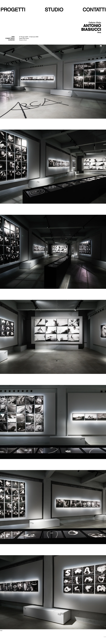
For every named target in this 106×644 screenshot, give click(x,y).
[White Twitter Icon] (22, 643)
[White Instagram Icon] (25, 643)
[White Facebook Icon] (20, 643)
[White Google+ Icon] (24, 643)
